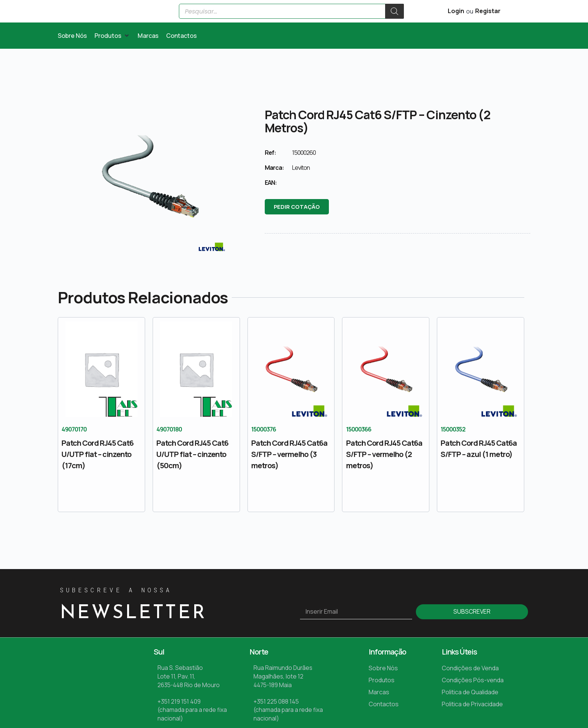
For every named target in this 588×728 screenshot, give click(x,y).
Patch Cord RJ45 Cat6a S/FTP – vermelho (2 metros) (384, 472)
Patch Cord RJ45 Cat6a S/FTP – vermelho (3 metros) (289, 472)
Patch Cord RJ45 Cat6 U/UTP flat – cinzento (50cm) (192, 472)
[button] (112, 54)
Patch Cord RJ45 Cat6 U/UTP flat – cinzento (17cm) (97, 472)
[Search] (394, 20)
